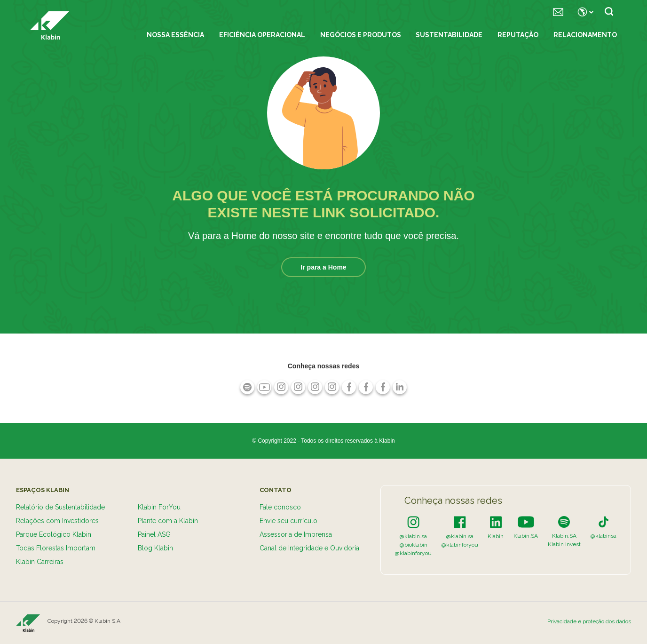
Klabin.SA (526, 536)
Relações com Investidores (57, 521)
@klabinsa (604, 536)
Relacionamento (585, 35)
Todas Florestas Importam (56, 548)
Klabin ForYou (159, 507)
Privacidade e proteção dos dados (589, 621)
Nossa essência (175, 35)
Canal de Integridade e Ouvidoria (309, 548)
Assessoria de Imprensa (296, 534)
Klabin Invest (564, 544)
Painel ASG (154, 534)
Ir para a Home (323, 267)
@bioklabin (414, 545)
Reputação (518, 35)
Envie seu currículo (288, 521)
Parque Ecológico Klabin (54, 534)
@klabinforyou (413, 553)
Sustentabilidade (449, 35)
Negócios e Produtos (361, 35)
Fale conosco (280, 507)
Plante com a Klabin (168, 521)
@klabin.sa (413, 536)
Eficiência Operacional (262, 35)
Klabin (496, 536)
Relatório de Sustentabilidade (60, 507)
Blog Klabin (155, 548)
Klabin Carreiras (40, 562)
